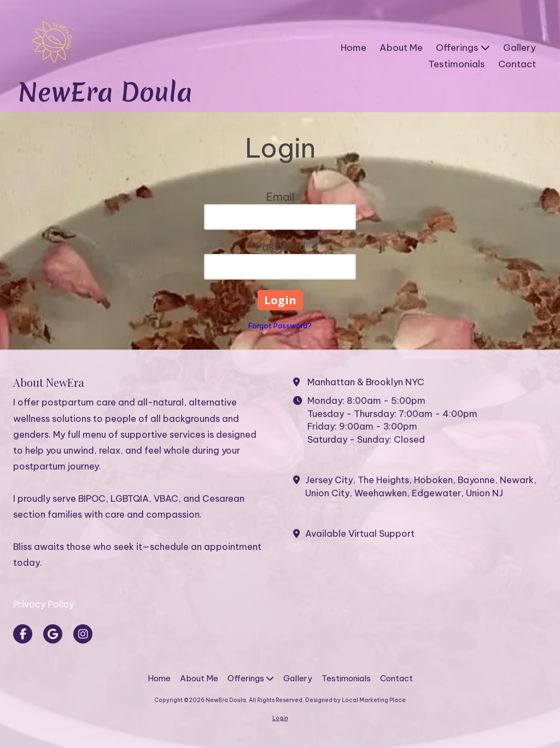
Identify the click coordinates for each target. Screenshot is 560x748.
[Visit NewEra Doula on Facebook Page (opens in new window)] (23, 634)
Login (280, 718)
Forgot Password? (280, 326)
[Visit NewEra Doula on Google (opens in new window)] (53, 634)
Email (280, 197)
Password (280, 247)
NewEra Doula (105, 92)
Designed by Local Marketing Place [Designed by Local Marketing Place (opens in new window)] (355, 700)
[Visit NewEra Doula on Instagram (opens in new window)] (83, 634)
